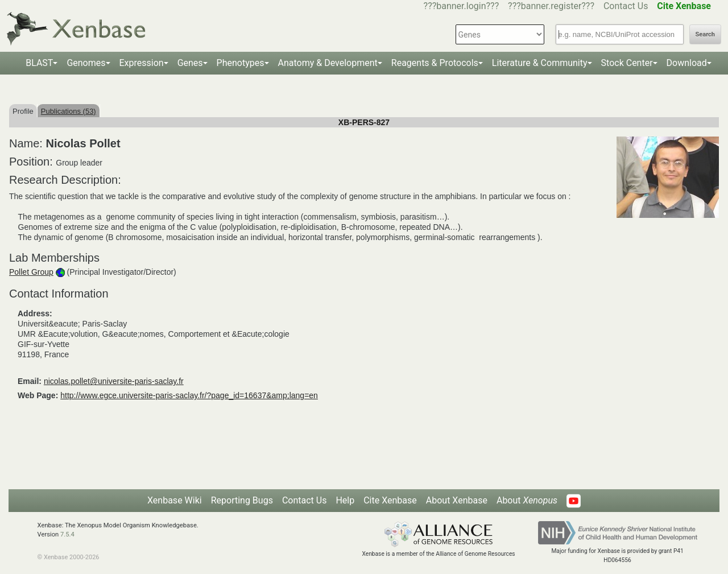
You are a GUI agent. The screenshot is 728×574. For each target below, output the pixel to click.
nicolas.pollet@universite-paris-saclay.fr (114, 381)
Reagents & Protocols (435, 63)
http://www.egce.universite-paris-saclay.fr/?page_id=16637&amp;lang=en (189, 395)
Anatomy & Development (328, 63)
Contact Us (626, 6)
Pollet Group (31, 272)
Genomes (86, 63)
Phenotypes (241, 63)
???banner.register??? (551, 6)
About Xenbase (457, 500)
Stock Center (627, 63)
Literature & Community (540, 63)
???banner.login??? (462, 6)
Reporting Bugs (242, 500)
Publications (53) (69, 111)
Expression (142, 63)
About (527, 500)
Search (705, 34)
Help (345, 500)
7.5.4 (67, 534)
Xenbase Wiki (175, 500)
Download (687, 63)
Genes (190, 63)
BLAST (39, 63)
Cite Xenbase (390, 500)
